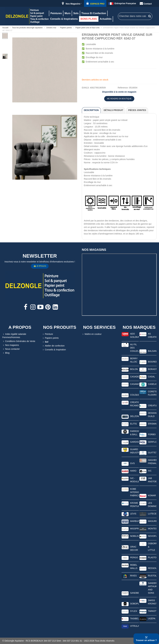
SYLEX (134, 611)
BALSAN (152, 351)
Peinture (48, 334)
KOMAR (152, 495)
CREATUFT (152, 406)
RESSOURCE (152, 568)
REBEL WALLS (134, 567)
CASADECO (134, 377)
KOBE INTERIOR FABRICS (134, 492)
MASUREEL (152, 521)
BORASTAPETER (152, 369)
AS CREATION (152, 335)
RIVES (133, 576)
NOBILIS (134, 536)
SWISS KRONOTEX (152, 602)
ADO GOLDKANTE (134, 335)
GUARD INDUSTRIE (134, 451)
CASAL (152, 377)
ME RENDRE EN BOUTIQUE (119, 99)
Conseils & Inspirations (64, 19)
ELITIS (133, 424)
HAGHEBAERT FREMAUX (152, 462)
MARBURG (134, 521)
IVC (150, 471)
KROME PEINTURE (134, 505)
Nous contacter (11, 349)
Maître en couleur (92, 334)
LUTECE (152, 514)
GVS (132, 463)
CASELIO (152, 384)
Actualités (106, 19)
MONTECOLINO (152, 529)
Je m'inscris (40, 266)
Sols (76, 13)
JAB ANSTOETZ (152, 480)
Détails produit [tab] (114, 110)
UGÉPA (152, 619)
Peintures (56, 13)
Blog (6, 353)
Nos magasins (11, 345)
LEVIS (133, 514)
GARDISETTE (134, 442)
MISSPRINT (134, 529)
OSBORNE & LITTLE (152, 547)
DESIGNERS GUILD (152, 415)
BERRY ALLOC (134, 360)
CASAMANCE (134, 384)
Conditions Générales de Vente (19, 341)
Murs (68, 13)
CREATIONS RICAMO (134, 404)
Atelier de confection (53, 346)
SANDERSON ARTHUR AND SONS (152, 588)
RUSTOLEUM (152, 576)
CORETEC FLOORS (152, 393)
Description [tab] (91, 110)
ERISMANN (152, 424)
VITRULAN (134, 626)
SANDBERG (134, 593)
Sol (45, 342)
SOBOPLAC (134, 604)
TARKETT (152, 611)
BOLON (134, 369)
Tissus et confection (94, 13)
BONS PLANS (89, 19)
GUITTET (152, 453)
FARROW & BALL (134, 433)
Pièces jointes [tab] (137, 110)
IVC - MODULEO (134, 480)
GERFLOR (152, 442)
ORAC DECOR (134, 548)
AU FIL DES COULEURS (134, 348)
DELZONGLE (134, 416)
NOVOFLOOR (152, 536)
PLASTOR (152, 557)
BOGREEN (152, 362)
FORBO (152, 434)
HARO (133, 471)
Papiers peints (50, 338)
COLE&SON (134, 395)
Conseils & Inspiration (54, 350)
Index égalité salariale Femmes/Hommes (14, 336)
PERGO (134, 557)
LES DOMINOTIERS (152, 505)
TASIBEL (134, 619)
